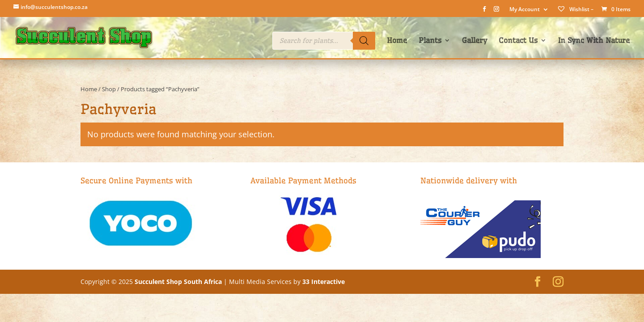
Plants (430, 41)
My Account (525, 10)
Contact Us (518, 41)
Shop (109, 89)
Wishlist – (575, 9)
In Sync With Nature (594, 41)
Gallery (475, 41)
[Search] (364, 41)
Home (397, 41)
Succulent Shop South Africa (178, 282)
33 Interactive (324, 282)
